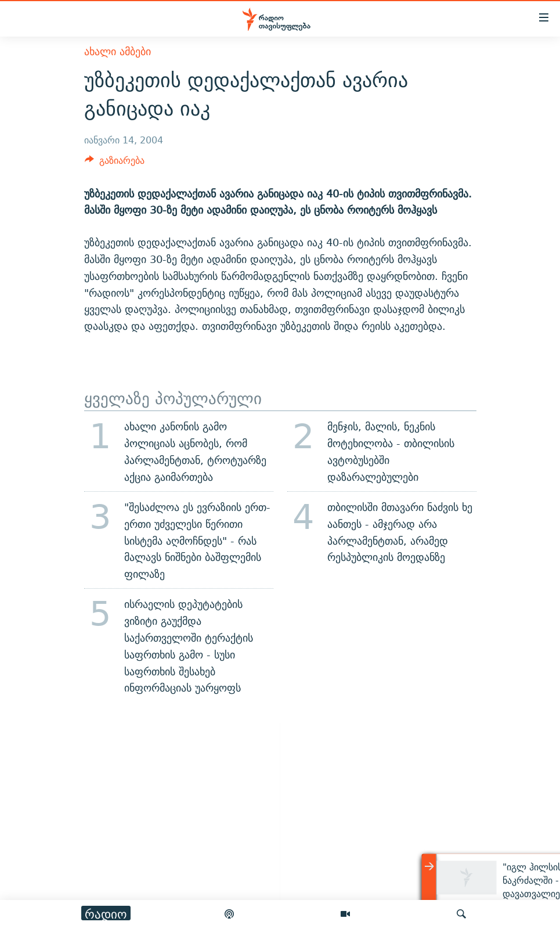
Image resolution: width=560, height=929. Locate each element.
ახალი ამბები (118, 51)
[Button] (115, 163)
